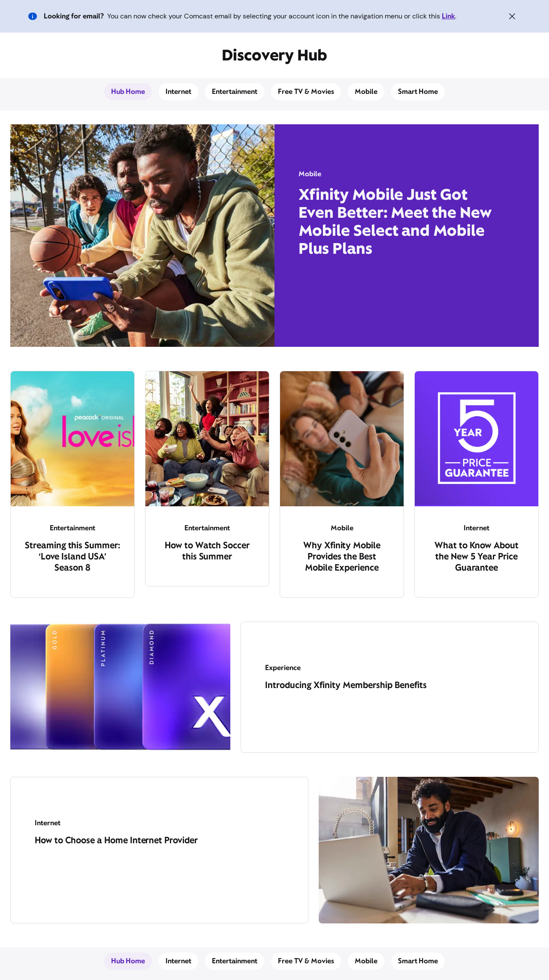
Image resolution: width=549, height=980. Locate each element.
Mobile (366, 92)
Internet (178, 92)
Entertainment (235, 92)
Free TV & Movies (306, 92)
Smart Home (418, 92)
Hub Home (128, 92)
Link (448, 16)
